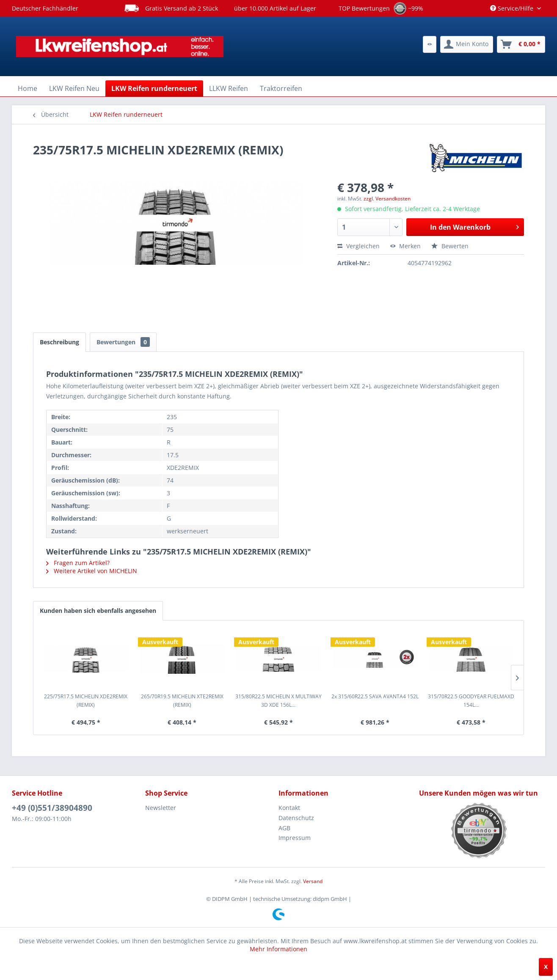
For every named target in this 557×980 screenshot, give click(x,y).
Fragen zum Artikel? (78, 563)
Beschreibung (59, 342)
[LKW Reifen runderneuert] (154, 88)
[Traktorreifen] (281, 88)
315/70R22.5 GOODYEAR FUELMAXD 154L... (471, 701)
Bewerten (450, 246)
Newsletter (161, 808)
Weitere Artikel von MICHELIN (92, 571)
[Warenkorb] (521, 44)
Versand (313, 881)
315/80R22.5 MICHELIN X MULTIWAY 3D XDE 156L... (278, 701)
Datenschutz (296, 818)
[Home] (28, 88)
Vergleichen (358, 246)
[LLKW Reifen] (229, 88)
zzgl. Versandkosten (387, 199)
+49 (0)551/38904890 (52, 808)
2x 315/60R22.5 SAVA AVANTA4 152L (375, 696)
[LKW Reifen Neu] (74, 88)
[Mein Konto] (467, 44)
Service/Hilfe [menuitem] (513, 8)
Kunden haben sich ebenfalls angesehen (98, 611)
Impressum (295, 838)
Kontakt (289, 808)
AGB (284, 828)
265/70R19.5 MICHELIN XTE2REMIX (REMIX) (182, 701)
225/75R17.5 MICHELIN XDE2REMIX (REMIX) (86, 701)
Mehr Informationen (278, 949)
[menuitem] (430, 44)
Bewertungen (123, 342)
